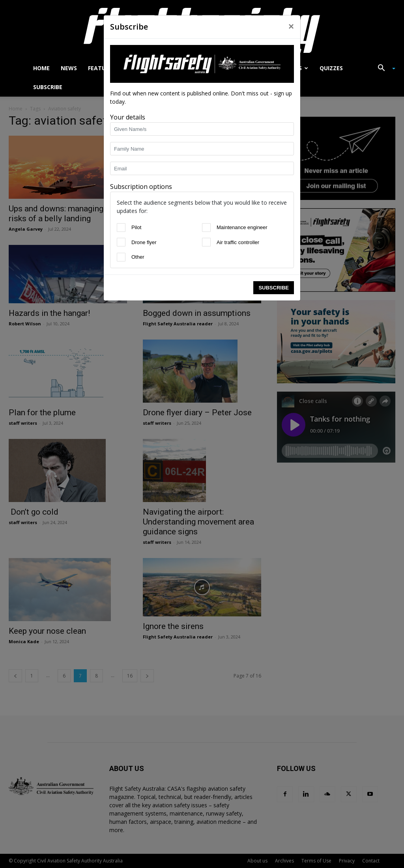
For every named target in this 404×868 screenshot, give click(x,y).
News (69, 68)
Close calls (238, 68)
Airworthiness (150, 68)
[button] (383, 69)
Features (102, 68)
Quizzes (331, 68)
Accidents (289, 68)
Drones (195, 68)
